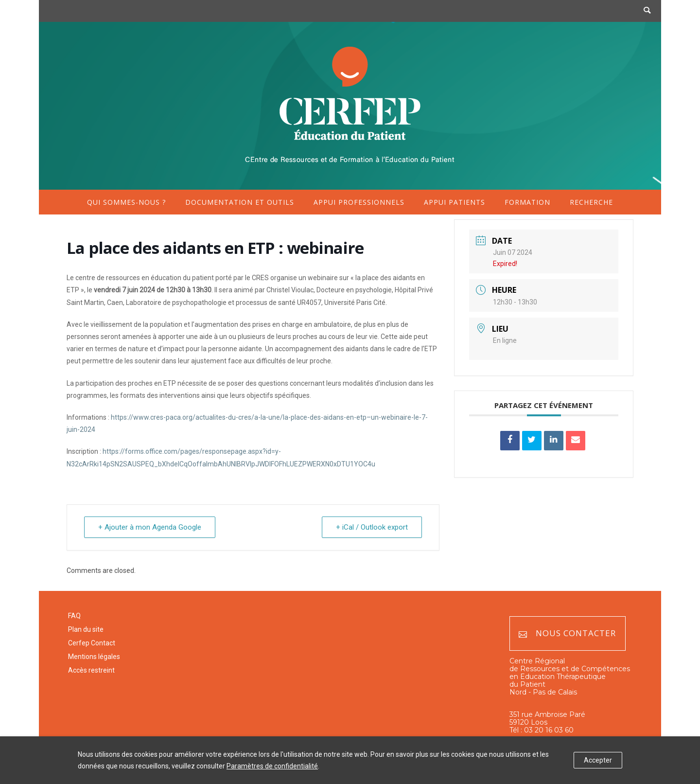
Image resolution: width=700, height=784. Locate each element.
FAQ (74, 616)
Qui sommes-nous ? (126, 202)
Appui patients (455, 202)
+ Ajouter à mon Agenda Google (150, 527)
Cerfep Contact (92, 643)
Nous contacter (567, 633)
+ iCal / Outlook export (372, 527)
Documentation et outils (240, 202)
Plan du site (86, 629)
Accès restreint (91, 670)
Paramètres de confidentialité (272, 766)
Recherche (591, 202)
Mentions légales (94, 657)
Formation (527, 202)
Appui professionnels (359, 202)
